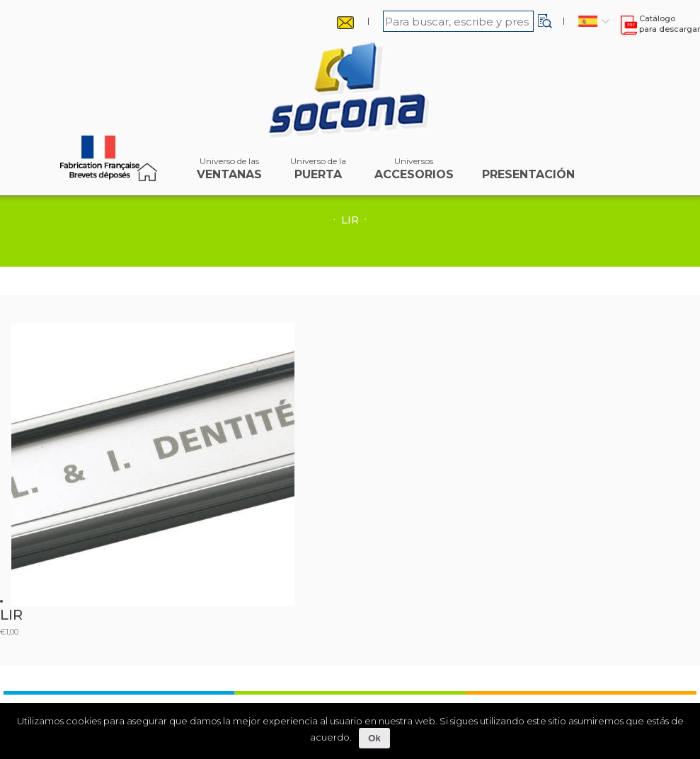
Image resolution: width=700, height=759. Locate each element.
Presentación (528, 172)
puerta (318, 172)
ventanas (229, 172)
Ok (374, 738)
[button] (545, 21)
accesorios (414, 172)
